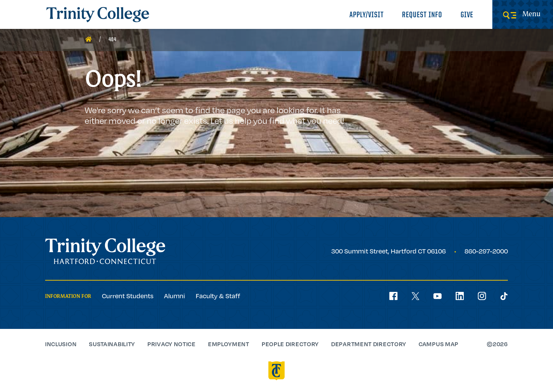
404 (113, 40)
